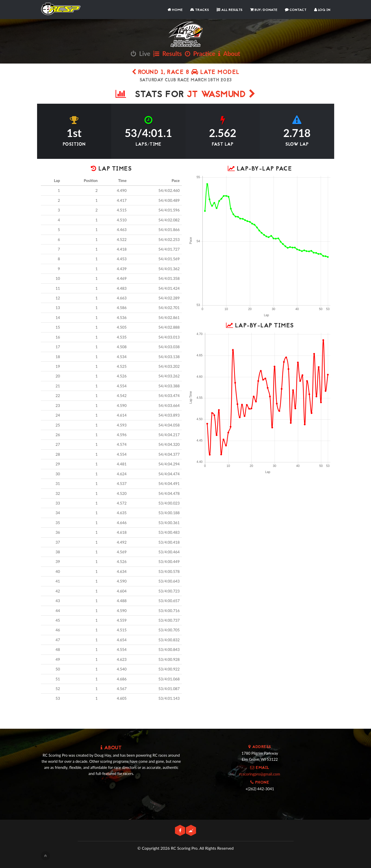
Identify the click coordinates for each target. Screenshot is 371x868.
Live (140, 54)
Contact (296, 10)
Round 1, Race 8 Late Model (186, 73)
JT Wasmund (221, 95)
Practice (200, 54)
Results (167, 54)
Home (175, 10)
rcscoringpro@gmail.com (260, 774)
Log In (322, 10)
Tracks (200, 10)
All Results (230, 10)
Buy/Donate (264, 10)
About (229, 54)
